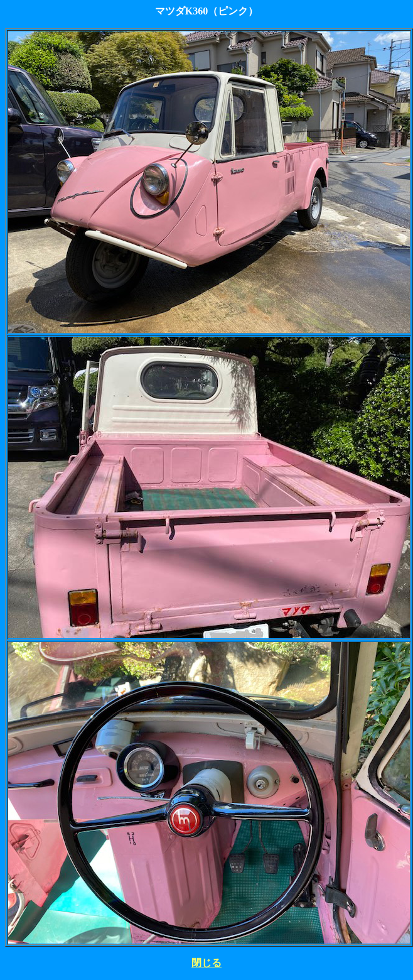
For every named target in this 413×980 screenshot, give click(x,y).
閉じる (206, 963)
